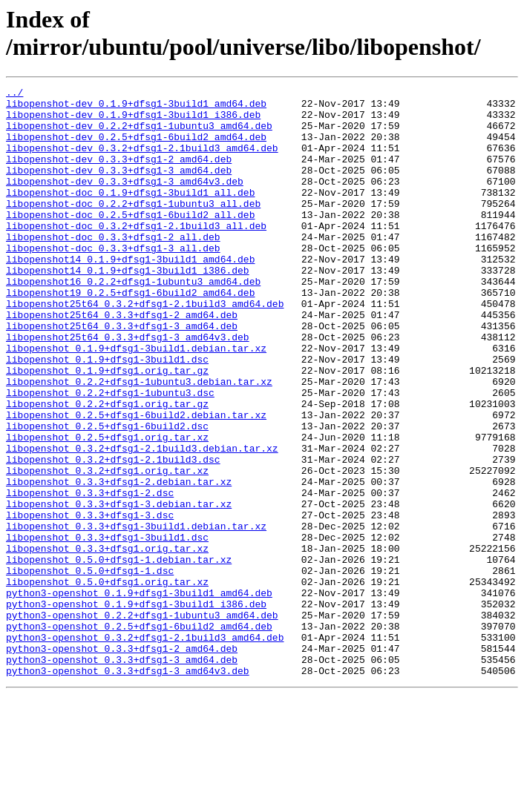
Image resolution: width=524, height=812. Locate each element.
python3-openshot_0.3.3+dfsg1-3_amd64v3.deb (128, 788)
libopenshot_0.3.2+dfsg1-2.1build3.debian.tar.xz (142, 521)
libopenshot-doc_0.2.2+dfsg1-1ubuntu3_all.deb (133, 228)
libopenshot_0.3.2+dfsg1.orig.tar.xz (107, 548)
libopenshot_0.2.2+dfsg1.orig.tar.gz (107, 468)
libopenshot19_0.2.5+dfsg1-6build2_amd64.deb (130, 334)
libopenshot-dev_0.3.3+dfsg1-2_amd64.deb (119, 174)
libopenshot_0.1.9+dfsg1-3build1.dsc (107, 415)
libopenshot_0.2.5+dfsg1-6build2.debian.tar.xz (136, 481)
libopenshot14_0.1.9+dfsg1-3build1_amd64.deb (130, 294)
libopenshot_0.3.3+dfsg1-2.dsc (90, 575)
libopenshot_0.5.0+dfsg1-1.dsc (90, 668)
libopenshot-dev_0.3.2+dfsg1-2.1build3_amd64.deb (142, 161)
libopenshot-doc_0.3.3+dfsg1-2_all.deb (113, 268)
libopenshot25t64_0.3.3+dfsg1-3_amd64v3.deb (128, 388)
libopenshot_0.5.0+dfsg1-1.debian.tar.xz (119, 655)
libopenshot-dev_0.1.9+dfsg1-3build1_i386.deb (133, 121)
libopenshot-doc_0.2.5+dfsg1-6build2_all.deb (130, 241)
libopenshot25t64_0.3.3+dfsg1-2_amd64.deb (122, 361)
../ (14, 94)
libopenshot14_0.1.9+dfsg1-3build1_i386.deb (128, 308)
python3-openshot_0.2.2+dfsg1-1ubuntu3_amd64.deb (142, 722)
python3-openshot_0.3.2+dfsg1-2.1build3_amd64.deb (145, 748)
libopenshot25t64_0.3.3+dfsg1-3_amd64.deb (122, 374)
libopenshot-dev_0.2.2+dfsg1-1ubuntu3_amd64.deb (139, 134)
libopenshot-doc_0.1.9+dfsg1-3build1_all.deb (130, 214)
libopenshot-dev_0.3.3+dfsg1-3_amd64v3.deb (125, 201)
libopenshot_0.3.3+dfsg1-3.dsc (90, 601)
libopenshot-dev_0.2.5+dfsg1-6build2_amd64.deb (136, 148)
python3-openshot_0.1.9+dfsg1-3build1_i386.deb (136, 708)
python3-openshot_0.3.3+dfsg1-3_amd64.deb (122, 775)
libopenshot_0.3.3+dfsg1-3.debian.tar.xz (119, 588)
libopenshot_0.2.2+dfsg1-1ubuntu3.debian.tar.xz (139, 441)
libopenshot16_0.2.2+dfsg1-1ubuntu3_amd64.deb (133, 321)
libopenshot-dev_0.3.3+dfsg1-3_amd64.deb (119, 188)
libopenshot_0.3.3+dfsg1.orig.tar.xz (107, 641)
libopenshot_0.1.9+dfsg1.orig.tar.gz (107, 428)
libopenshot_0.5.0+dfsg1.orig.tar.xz (107, 681)
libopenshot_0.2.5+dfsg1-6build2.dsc (107, 495)
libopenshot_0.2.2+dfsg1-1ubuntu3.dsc (110, 455)
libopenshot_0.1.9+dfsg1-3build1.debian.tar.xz (136, 401)
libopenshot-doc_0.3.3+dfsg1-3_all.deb (113, 281)
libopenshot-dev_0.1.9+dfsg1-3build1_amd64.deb (136, 108)
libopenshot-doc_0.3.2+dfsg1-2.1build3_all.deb (136, 254)
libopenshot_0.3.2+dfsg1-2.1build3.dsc (113, 535)
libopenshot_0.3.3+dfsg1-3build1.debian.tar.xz (136, 615)
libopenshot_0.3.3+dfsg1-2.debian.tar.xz (119, 561)
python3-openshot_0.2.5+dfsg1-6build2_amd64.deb (139, 735)
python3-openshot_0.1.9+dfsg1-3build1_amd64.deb (139, 695)
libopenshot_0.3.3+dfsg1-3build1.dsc (107, 628)
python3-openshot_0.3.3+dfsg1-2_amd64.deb (122, 762)
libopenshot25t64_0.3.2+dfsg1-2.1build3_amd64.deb (145, 348)
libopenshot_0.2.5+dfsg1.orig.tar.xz (107, 508)
